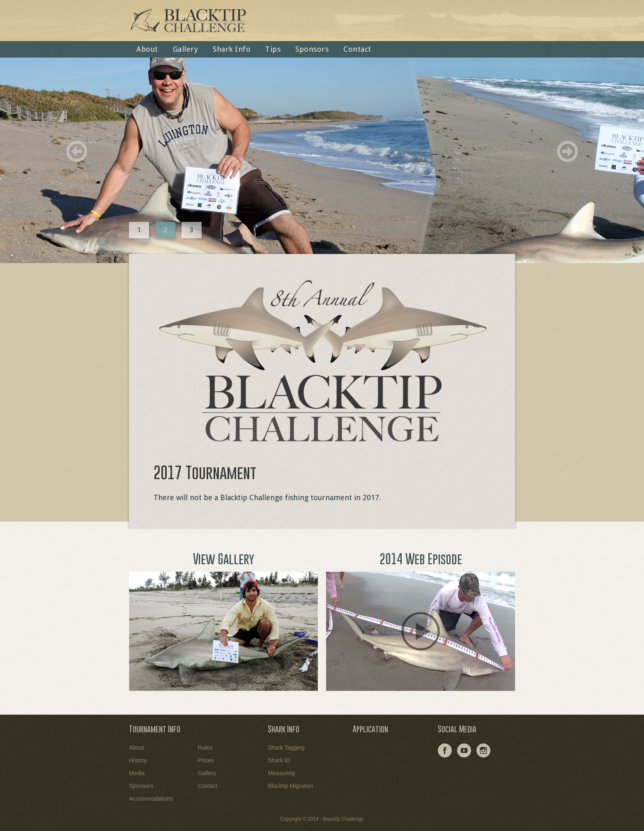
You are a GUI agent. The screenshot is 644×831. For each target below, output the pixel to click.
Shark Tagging (286, 748)
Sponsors (312, 49)
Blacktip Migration (291, 786)
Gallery (186, 49)
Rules (205, 748)
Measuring (281, 773)
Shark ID (279, 760)
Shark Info (232, 49)
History (138, 760)
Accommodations (151, 799)
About (147, 49)
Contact (357, 49)
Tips (273, 49)
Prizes (206, 760)
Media (137, 773)
